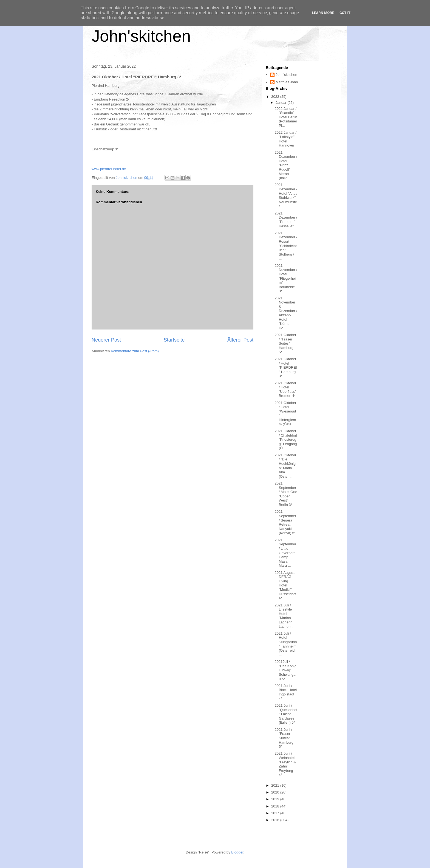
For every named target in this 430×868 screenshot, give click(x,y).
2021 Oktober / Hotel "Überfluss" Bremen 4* (285, 389)
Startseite (174, 340)
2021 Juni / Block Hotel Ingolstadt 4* (286, 692)
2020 (276, 792)
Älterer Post (240, 340)
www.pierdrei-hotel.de (109, 169)
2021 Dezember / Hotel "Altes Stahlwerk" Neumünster (286, 195)
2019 (276, 799)
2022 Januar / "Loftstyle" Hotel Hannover (285, 139)
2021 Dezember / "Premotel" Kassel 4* (286, 220)
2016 (276, 820)
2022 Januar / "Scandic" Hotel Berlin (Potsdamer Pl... (286, 117)
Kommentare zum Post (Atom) (135, 351)
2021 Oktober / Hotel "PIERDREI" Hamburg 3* (286, 367)
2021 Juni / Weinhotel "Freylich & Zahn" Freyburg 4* (285, 764)
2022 (276, 97)
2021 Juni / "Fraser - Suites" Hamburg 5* (284, 738)
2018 (276, 806)
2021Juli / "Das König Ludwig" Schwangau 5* (285, 670)
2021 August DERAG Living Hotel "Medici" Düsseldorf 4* (285, 585)
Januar (282, 103)
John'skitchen (141, 36)
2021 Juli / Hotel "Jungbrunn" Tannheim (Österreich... (286, 644)
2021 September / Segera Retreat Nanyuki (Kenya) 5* (285, 522)
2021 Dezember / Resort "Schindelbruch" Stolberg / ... (286, 246)
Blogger (237, 852)
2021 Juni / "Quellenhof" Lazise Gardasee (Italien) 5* (286, 714)
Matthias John (287, 82)
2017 (276, 813)
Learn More (323, 13)
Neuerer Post (106, 340)
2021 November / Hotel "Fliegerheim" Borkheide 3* (286, 278)
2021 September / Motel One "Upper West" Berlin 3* (286, 494)
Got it (345, 13)
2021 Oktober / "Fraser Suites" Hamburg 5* (285, 343)
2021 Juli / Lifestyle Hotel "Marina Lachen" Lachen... (284, 616)
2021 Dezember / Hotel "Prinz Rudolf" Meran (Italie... (286, 165)
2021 (276, 785)
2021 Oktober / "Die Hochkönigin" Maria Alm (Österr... (285, 466)
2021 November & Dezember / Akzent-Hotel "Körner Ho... (286, 313)
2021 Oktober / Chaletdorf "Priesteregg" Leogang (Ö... (286, 439)
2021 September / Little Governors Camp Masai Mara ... (285, 553)
